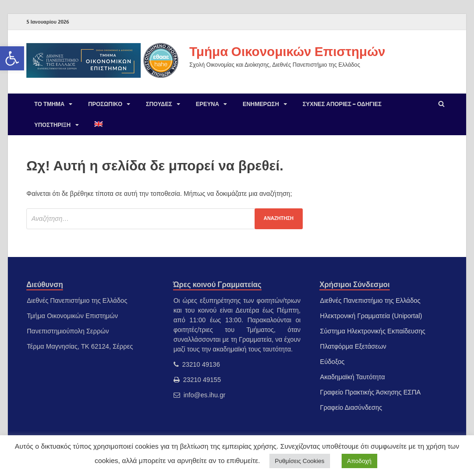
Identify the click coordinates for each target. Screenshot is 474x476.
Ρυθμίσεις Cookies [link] (300, 461)
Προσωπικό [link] (105, 104)
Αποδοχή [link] (359, 461)
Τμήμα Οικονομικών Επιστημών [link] (287, 51)
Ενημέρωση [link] (261, 104)
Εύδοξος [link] (332, 362)
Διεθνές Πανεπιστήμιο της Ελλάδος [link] (370, 301)
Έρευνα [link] (207, 104)
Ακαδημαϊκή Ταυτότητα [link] (352, 377)
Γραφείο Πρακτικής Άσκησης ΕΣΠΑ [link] (370, 392)
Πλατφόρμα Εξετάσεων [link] (353, 346)
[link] (12, 58)
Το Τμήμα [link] (49, 104)
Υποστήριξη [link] (53, 125)
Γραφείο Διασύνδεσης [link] (351, 407)
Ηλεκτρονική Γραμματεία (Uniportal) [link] (371, 316)
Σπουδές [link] (159, 104)
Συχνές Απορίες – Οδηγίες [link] (342, 104)
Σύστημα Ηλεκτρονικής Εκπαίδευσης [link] (372, 331)
